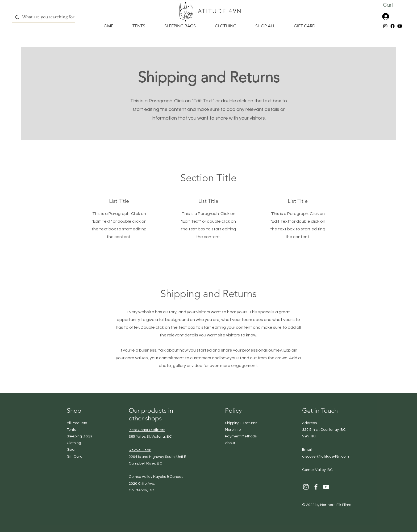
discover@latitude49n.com (326, 457)
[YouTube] (326, 487)
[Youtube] (400, 26)
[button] (393, 5)
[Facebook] (393, 26)
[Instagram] (385, 26)
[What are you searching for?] (50, 17)
